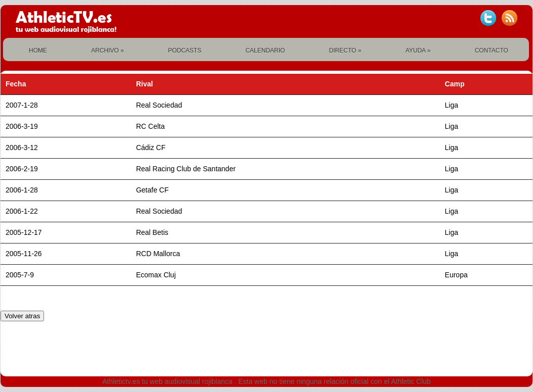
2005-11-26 (24, 254)
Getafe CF (152, 190)
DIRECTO (345, 51)
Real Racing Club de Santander (186, 169)
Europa (456, 275)
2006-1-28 (22, 190)
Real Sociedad (159, 105)
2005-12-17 (24, 232)
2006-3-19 (22, 126)
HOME (38, 51)
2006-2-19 (22, 169)
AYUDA (418, 51)
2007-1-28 (22, 105)
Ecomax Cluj (156, 275)
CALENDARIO (265, 51)
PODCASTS (185, 51)
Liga (452, 105)
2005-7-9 (20, 275)
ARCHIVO (107, 51)
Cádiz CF (151, 148)
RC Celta (150, 126)
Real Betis (152, 232)
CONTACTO (492, 51)
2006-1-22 (22, 211)
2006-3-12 (22, 148)
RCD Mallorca (158, 254)
